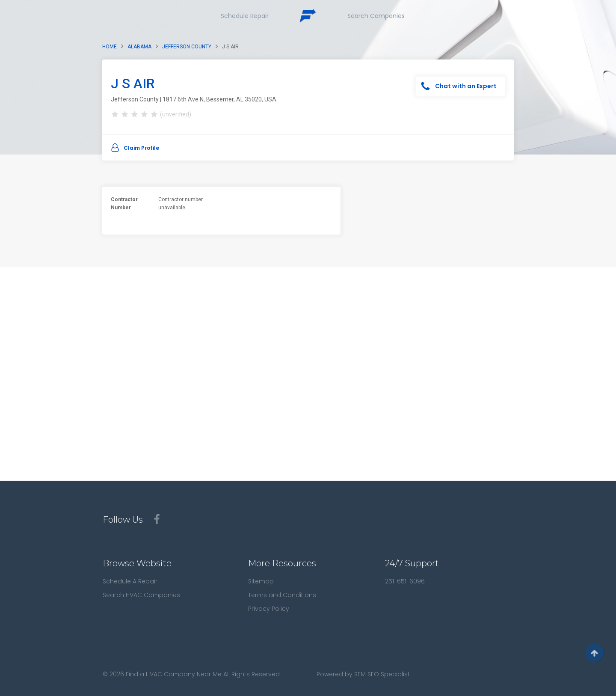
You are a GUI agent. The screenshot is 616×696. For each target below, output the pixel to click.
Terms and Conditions (282, 595)
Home (110, 47)
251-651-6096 (405, 581)
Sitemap (261, 581)
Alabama (139, 47)
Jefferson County (187, 47)
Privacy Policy (269, 609)
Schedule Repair (245, 16)
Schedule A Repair (130, 581)
